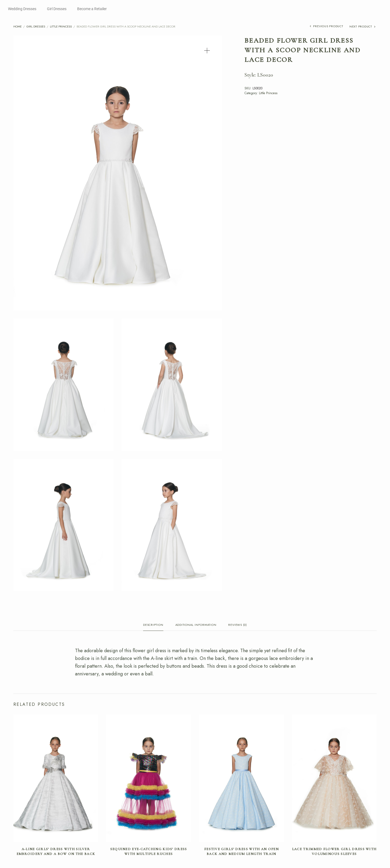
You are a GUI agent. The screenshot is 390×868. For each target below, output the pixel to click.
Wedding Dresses (22, 9)
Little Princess (61, 26)
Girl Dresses (57, 9)
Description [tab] (153, 625)
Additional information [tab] (196, 625)
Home (17, 26)
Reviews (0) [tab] (237, 625)
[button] (207, 51)
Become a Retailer (92, 9)
